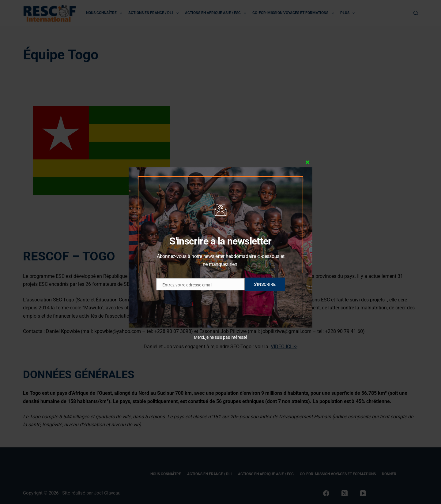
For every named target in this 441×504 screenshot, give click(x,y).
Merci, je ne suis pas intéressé (221, 337)
